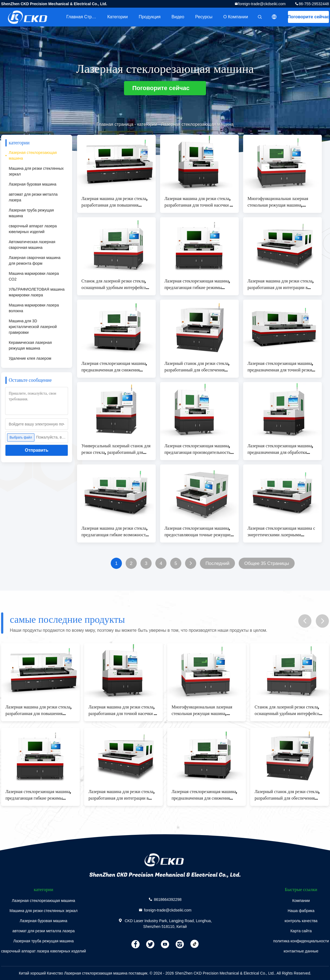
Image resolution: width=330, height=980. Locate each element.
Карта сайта (301, 931)
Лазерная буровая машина (33, 184)
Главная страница (84, 17)
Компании (301, 901)
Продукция (150, 17)
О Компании (236, 17)
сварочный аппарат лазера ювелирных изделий (33, 229)
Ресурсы (204, 17)
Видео (178, 17)
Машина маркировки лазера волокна (34, 308)
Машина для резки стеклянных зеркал (36, 171)
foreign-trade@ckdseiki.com (262, 4)
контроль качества (301, 921)
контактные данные (301, 951)
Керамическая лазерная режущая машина (30, 345)
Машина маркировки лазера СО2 (34, 276)
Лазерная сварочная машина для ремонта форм (35, 260)
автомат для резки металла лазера (33, 197)
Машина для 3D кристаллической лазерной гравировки (33, 327)
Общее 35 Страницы (267, 563)
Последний (217, 563)
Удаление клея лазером (30, 358)
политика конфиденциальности (301, 941)
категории (118, 17)
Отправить (37, 450)
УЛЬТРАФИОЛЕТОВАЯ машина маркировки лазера (37, 292)
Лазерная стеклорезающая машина (33, 155)
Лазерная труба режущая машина (31, 213)
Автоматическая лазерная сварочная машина (32, 245)
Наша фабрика (301, 911)
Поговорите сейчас (308, 17)
